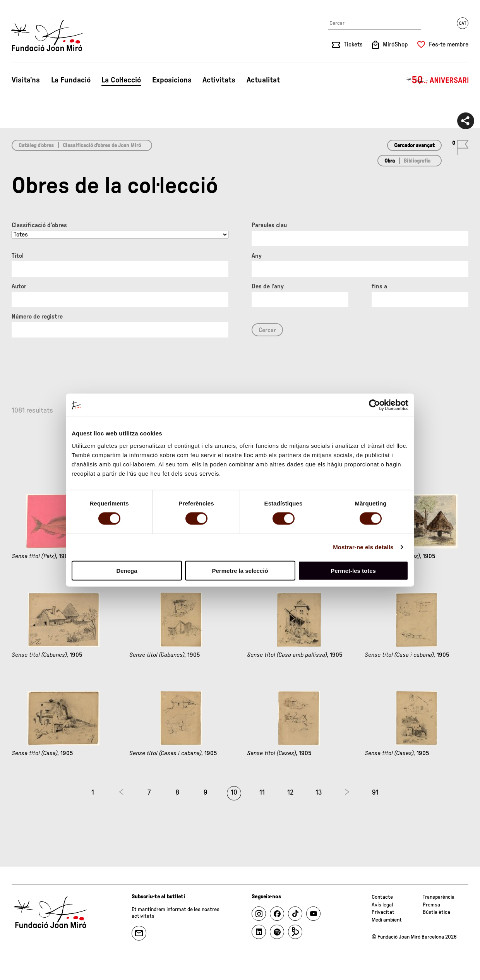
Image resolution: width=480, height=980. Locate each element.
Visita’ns (26, 80)
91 (375, 793)
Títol (18, 256)
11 (262, 793)
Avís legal (382, 905)
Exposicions (172, 80)
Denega (127, 570)
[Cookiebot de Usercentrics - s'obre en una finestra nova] (375, 405)
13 (319, 793)
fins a (379, 286)
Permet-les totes (353, 570)
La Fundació (71, 80)
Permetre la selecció (240, 570)
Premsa (431, 905)
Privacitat (383, 912)
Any (257, 256)
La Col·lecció (121, 80)
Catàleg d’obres (36, 146)
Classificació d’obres (39, 225)
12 (290, 793)
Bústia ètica (436, 912)
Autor (19, 286)
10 (234, 793)
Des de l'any (268, 286)
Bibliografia (417, 161)
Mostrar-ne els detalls (363, 547)
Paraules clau (269, 225)
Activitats (219, 80)
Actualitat (263, 80)
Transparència (439, 897)
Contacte (382, 897)
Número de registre (37, 317)
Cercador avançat (414, 146)
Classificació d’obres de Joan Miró (102, 146)
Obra (390, 161)
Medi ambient (387, 920)
